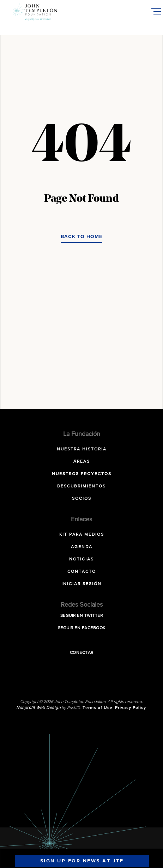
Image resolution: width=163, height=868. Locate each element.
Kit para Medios (82, 535)
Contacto (82, 572)
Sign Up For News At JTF (82, 861)
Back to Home (81, 237)
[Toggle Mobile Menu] (156, 11)
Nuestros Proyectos (82, 474)
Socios (82, 499)
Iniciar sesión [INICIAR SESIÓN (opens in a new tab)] (81, 584)
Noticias (81, 559)
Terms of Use (98, 708)
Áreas (82, 462)
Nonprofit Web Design (38, 708)
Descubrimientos (81, 486)
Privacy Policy (131, 708)
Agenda (82, 547)
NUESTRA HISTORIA (82, 449)
